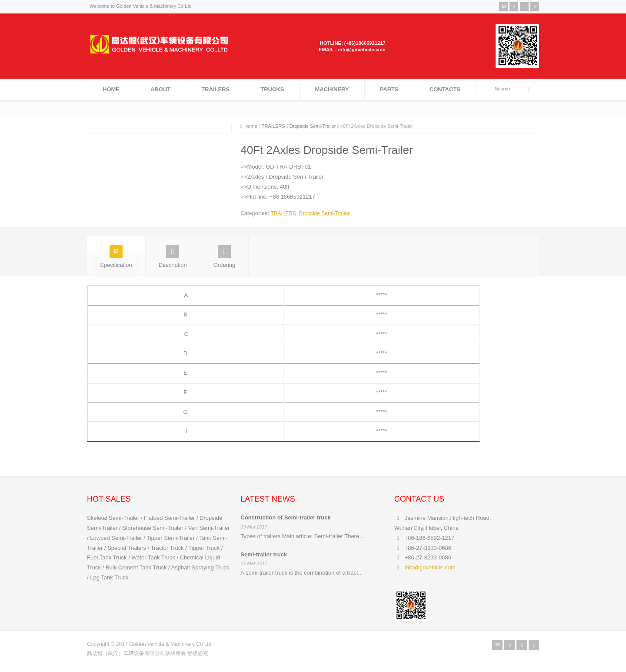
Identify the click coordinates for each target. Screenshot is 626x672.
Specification (116, 256)
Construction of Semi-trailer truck (285, 517)
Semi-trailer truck (264, 554)
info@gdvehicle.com (430, 567)
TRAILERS (283, 213)
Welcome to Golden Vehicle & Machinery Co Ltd (141, 6)
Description (173, 256)
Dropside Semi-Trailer (324, 213)
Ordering (225, 256)
